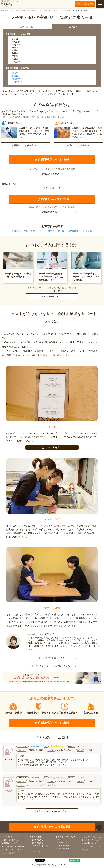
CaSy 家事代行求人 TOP (9, 10)
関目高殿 (88, 231)
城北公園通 (29, 231)
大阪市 (62, 10)
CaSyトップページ (12, 837)
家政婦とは (36, 851)
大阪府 (55, 10)
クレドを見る (52, 447)
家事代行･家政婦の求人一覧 (31, 10)
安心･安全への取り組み (91, 837)
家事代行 (47, 10)
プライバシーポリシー (91, 846)
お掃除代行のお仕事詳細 (24, 145)
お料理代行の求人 (64, 848)
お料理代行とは (37, 843)
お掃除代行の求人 (64, 845)
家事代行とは (35, 837)
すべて (15, 73)
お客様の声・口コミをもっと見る (50, 811)
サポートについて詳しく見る (50, 658)
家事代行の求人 (63, 842)
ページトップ (99, 828)
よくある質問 (10, 853)
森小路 (61, 231)
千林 (40, 231)
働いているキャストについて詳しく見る (50, 666)
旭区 (68, 10)
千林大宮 (50, 231)
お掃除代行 (17, 79)
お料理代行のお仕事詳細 (77, 145)
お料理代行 (17, 82)
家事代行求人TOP (50, 174)
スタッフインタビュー (14, 850)
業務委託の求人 (11, 843)
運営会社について (89, 843)
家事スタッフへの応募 (91, 840)
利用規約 (85, 850)
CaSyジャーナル (50, 297)
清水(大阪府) (74, 231)
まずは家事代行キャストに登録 (52, 160)
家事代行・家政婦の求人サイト (10, 4)
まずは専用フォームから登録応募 (52, 827)
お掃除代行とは (37, 840)
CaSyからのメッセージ (14, 846)
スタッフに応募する (85, 4)
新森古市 (16, 231)
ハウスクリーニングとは (40, 847)
